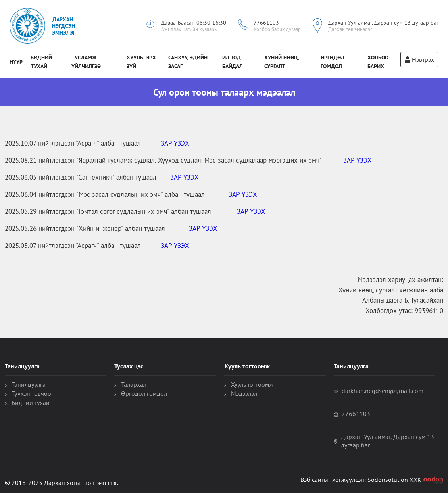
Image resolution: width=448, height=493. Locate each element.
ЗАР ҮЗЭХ (175, 143)
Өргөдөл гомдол (144, 393)
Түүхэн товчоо (31, 393)
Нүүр (16, 62)
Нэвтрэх (419, 59)
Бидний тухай (31, 403)
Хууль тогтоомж (252, 384)
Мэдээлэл (244, 393)
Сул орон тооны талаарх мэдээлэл (224, 92)
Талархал (134, 384)
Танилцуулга (29, 384)
